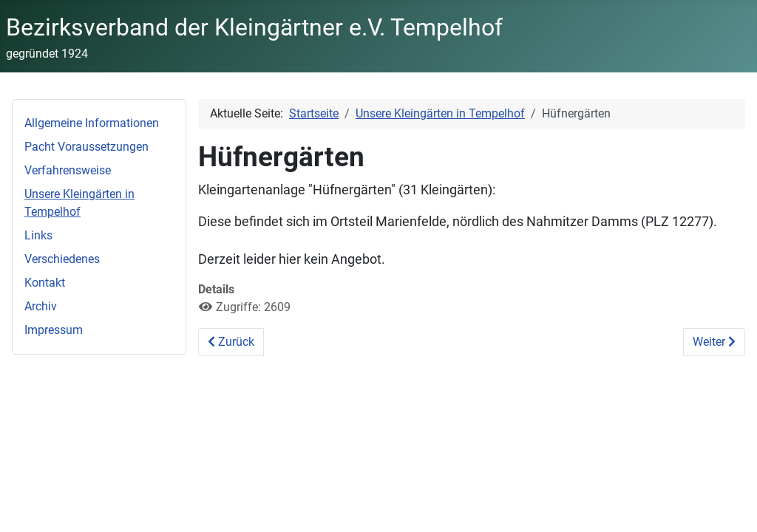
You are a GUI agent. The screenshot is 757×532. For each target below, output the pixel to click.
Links (38, 235)
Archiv (41, 306)
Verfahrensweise (68, 170)
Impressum (54, 330)
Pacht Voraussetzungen (86, 147)
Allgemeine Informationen (92, 123)
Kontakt (45, 283)
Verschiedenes (62, 259)
